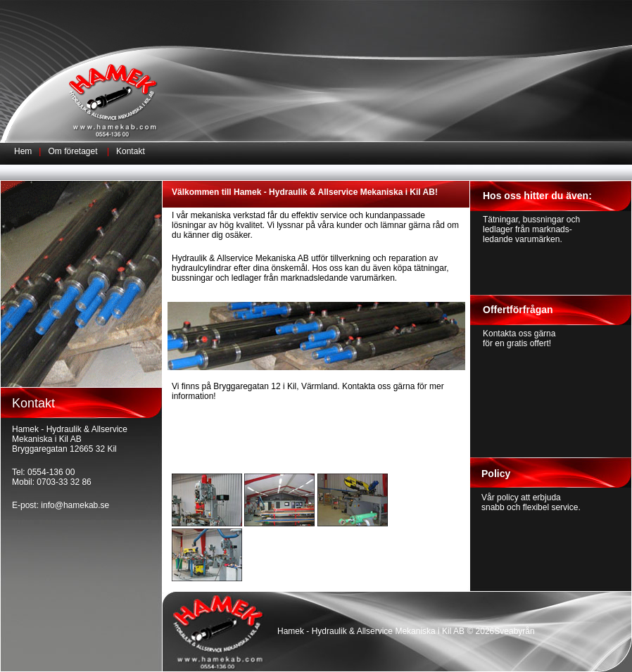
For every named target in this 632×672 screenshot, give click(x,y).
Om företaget (73, 151)
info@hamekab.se (75, 505)
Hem (23, 151)
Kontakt (131, 151)
